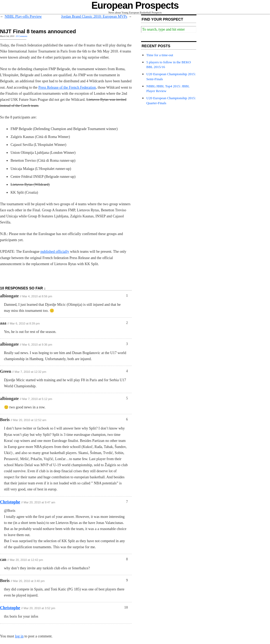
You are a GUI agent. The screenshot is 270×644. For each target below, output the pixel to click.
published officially (55, 252)
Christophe (10, 502)
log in (19, 636)
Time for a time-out (160, 55)
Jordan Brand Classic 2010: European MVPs (94, 16)
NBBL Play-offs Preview (23, 16)
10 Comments (22, 36)
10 (126, 607)
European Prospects (135, 5)
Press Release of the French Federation (67, 87)
